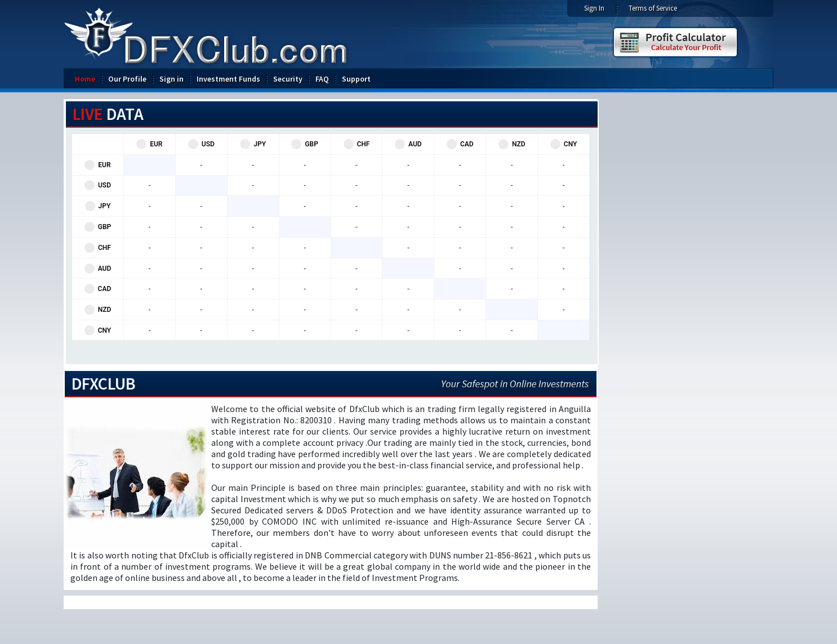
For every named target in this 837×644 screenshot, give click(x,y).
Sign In (594, 8)
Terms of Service (653, 8)
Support (356, 79)
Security (288, 79)
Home (85, 79)
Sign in (172, 79)
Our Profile (127, 79)
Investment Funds (228, 79)
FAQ (322, 79)
